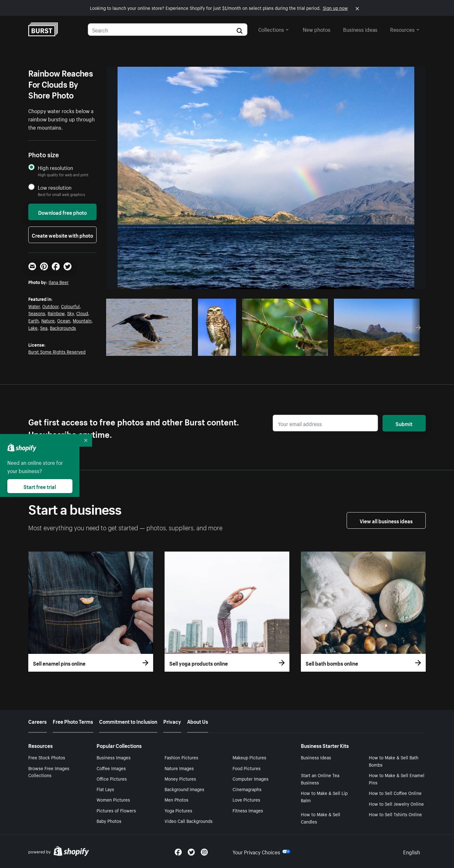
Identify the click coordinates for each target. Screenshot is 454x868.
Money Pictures (180, 778)
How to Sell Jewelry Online (396, 804)
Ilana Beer (59, 282)
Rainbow (56, 313)
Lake (33, 328)
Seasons (37, 313)
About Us (198, 721)
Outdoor (50, 306)
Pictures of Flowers (116, 810)
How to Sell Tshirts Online (395, 814)
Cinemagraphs (247, 789)
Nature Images (179, 768)
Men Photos (176, 799)
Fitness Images (248, 810)
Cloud (82, 313)
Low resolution (55, 187)
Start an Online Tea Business (320, 779)
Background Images (184, 789)
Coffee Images (111, 768)
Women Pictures (113, 799)
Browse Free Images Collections (49, 772)
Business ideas (360, 29)
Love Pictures (246, 799)
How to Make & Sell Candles (321, 818)
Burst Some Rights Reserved (57, 351)
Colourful (70, 306)
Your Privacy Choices (261, 851)
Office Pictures (112, 778)
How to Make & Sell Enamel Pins (397, 779)
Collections (274, 29)
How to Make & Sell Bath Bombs (394, 761)
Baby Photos (109, 821)
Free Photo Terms (73, 721)
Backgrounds (63, 328)
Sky (70, 313)
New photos (317, 29)
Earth (34, 320)
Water (34, 306)
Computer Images (251, 778)
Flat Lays (105, 789)
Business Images (114, 757)
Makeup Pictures (249, 757)
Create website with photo (62, 235)
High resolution (55, 168)
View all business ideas (386, 520)
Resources (405, 29)
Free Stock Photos (47, 757)
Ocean (64, 320)
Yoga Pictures (178, 810)
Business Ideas (316, 757)
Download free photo (62, 212)
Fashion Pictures (181, 757)
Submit (404, 423)
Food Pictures (247, 768)
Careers (37, 721)
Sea (44, 328)
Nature (48, 320)
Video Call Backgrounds (189, 821)
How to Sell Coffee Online (395, 793)
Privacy (172, 721)
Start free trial (40, 486)
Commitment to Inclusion (128, 721)
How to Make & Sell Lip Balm (324, 796)
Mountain (82, 320)
